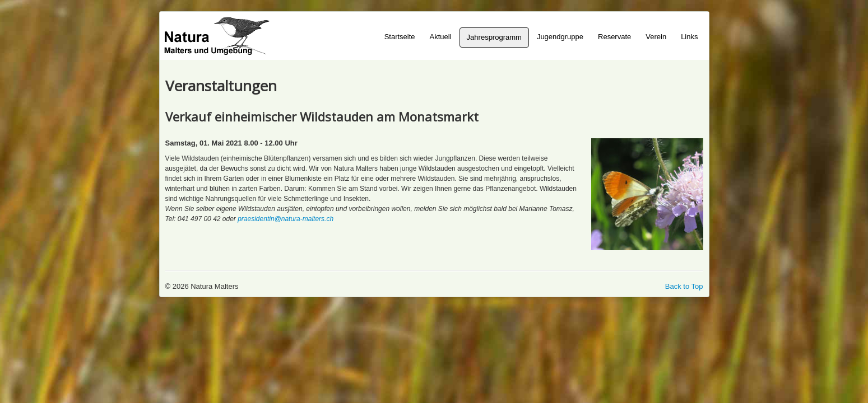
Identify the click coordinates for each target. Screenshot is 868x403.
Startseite (400, 37)
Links (689, 37)
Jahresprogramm (494, 37)
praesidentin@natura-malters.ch (286, 219)
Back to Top (684, 286)
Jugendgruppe (560, 37)
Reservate (614, 37)
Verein (656, 37)
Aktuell (441, 37)
